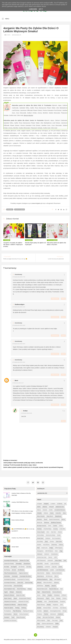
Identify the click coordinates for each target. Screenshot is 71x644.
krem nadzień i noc (10, 588)
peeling (17, 607)
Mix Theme (47, 639)
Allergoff (51, 506)
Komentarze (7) (16, 35)
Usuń (63, 299)
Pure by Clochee (53, 601)
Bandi (46, 519)
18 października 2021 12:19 (19, 307)
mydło (15, 598)
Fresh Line (44, 547)
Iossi (65, 560)
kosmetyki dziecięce (10, 582)
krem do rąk (29, 582)
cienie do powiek (9, 563)
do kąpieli (14, 566)
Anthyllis (39, 512)
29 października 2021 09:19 (19, 344)
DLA (48, 531)
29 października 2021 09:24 (19, 362)
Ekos (46, 541)
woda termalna (21, 617)
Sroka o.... (24, 639)
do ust (14, 569)
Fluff (38, 547)
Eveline (39, 544)
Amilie (51, 509)
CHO (50, 525)
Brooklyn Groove (42, 525)
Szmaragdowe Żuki (55, 610)
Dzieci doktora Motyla (18, 519)
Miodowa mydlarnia (42, 579)
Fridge (51, 547)
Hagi (61, 550)
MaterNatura (40, 576)
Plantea (58, 598)
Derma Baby (40, 535)
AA (65, 503)
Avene (52, 512)
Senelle (39, 607)
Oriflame (64, 595)
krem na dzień (18, 585)
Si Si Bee (55, 607)
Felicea (61, 544)
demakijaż (19, 563)
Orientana (57, 595)
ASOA (39, 506)
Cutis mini (62, 528)
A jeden (53, 503)
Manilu (48, 572)
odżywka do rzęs (23, 601)
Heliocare (40, 554)
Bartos (63, 519)
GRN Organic (59, 547)
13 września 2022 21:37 (18, 383)
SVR (61, 604)
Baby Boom (50, 516)
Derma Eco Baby (50, 535)
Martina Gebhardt (57, 572)
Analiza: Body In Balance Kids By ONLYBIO (21, 494)
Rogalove (55, 604)
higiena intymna (23, 572)
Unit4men (60, 613)
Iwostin (47, 563)
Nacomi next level (42, 588)
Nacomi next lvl (54, 588)
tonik (13, 617)
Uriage (39, 617)
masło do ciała (20, 595)
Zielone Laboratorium (48, 623)
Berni (16, 380)
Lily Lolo (54, 566)
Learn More (33, 9)
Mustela (47, 585)
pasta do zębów (20, 209)
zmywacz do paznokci (10, 620)
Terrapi (65, 610)
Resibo (49, 604)
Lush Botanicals (60, 569)
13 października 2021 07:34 (19, 277)
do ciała (6, 566)
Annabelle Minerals (60, 509)
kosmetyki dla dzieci (25, 576)
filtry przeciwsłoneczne (10, 572)
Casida (55, 525)
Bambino (39, 519)
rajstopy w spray (28, 610)
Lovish (52, 569)
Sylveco (46, 610)
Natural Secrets (46, 591)
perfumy (24, 607)
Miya (51, 579)
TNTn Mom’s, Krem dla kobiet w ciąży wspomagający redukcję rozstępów (22, 512)
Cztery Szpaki (41, 531)
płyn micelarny (17, 610)
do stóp (29, 566)
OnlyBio (50, 595)
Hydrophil (29, 240)
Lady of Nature (55, 563)
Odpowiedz (55, 299)
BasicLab (40, 522)
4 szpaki (39, 503)
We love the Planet (48, 617)
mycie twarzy (8, 598)
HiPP (56, 557)
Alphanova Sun (60, 506)
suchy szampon (24, 613)
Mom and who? (48, 582)
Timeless (39, 613)
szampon (7, 617)
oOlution (48, 626)
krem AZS (20, 582)
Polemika (40, 601)
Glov (56, 550)
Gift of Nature (49, 550)
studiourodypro (20, 304)
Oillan (44, 595)
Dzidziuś (48, 538)
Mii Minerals (49, 576)
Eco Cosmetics (56, 538)
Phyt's (48, 598)
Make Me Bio (41, 572)
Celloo (61, 525)
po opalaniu (7, 610)
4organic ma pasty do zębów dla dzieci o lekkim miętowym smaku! (13, 245)
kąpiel (6, 591)
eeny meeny (40, 626)
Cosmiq (55, 528)
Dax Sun (54, 531)
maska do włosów (9, 595)
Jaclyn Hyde (15, 546)
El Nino (52, 541)
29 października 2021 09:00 (19, 325)
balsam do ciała (24, 560)
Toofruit (46, 613)
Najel (38, 591)
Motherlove (40, 585)
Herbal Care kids (42, 557)
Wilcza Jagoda (41, 620)
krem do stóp (8, 585)
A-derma (60, 503)
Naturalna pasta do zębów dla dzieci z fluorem (56, 244)
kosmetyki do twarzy (23, 579)
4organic (10, 209)
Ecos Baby (40, 541)
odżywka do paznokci (10, 601)
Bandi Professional (54, 519)
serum (15, 613)
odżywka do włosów (10, 604)
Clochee (39, 528)
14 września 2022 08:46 (26, 413)
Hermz (50, 557)
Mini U (56, 576)
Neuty (39, 595)
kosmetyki (15, 576)
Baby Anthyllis (41, 516)
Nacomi (54, 585)
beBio (57, 623)
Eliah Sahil (59, 541)
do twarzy (7, 569)
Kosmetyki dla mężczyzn (11, 560)
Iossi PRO (40, 563)
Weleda (58, 617)
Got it (41, 9)
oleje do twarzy (22, 604)
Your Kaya (55, 620)
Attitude (46, 512)
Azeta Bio (58, 512)
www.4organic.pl (37, 203)
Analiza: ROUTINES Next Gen (20, 502)
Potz (45, 601)
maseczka (19, 591)
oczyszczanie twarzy (25, 598)
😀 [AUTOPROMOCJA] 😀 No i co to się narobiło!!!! (23, 529)
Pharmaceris (40, 598)
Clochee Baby (47, 528)
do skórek (21, 566)
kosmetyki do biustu (10, 579)
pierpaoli (55, 626)
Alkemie (45, 506)
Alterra (39, 509)
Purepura (63, 601)
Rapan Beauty (41, 604)
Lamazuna (40, 566)
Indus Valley (58, 560)
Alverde (45, 509)
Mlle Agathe (58, 579)
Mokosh (39, 582)
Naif (61, 588)
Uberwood (53, 613)
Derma (60, 531)
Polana (64, 598)
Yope (48, 620)
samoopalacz (8, 613)
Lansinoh (47, 566)
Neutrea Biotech (57, 591)
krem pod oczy (21, 588)
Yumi (61, 620)
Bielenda (47, 522)
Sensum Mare (47, 607)
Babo (64, 512)
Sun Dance (63, 607)
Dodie (59, 535)
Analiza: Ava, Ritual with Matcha (21, 537)
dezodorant (27, 563)
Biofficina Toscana (56, 522)
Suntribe (39, 610)
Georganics (40, 550)
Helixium (47, 554)
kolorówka (7, 576)
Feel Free (54, 544)
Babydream (58, 516)
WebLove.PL (63, 639)
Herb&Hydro (55, 554)
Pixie (53, 598)
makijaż (12, 591)
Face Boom (46, 544)
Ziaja (38, 623)
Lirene (60, 566)
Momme (56, 582)
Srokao (25, 411)
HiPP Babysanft (41, 560)
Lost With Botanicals (43, 569)
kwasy (30, 588)
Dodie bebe (40, 538)
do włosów (21, 569)
